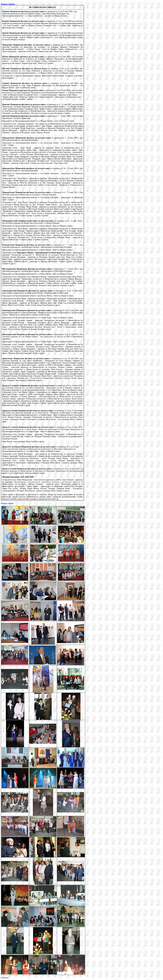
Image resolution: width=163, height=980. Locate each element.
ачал (7, 503)
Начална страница (8, 4)
